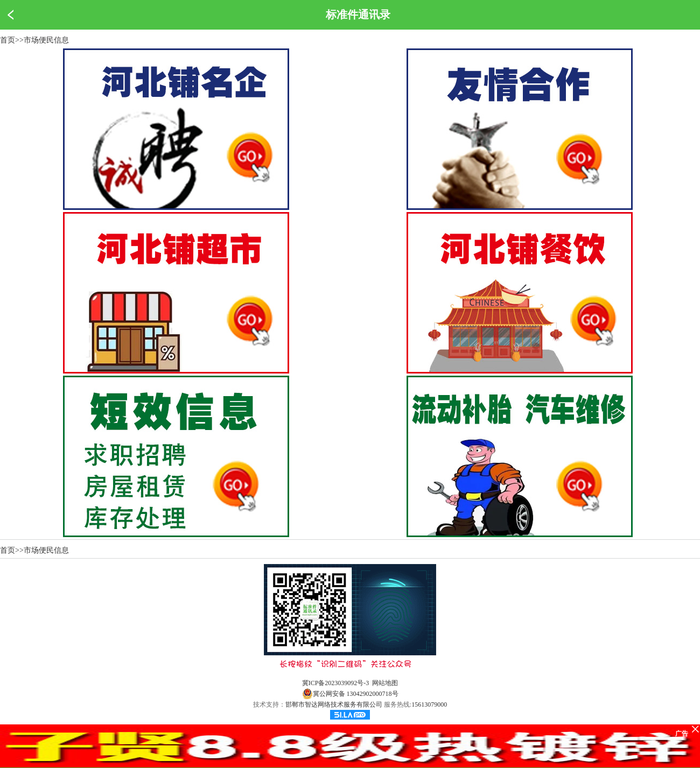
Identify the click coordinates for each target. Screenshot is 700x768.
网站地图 (385, 683)
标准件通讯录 (358, 15)
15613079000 (429, 704)
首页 (8, 40)
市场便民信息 (46, 40)
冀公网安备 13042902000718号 (350, 694)
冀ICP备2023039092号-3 (336, 683)
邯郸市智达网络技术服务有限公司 (334, 704)
